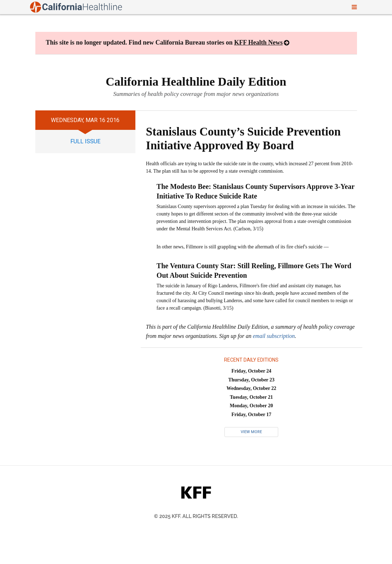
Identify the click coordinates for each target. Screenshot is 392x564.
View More (251, 432)
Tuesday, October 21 (251, 397)
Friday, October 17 (251, 415)
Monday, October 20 (251, 406)
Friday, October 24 (251, 371)
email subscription (274, 336)
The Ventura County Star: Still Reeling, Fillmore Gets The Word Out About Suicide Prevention (254, 271)
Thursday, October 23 (251, 380)
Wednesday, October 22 (251, 388)
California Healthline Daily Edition (196, 82)
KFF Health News (258, 42)
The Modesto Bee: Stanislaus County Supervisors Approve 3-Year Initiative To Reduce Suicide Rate (256, 191)
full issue (85, 141)
